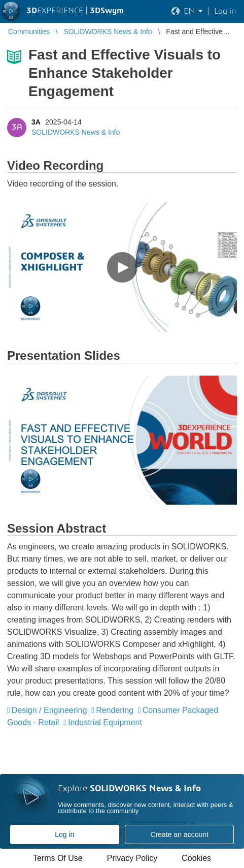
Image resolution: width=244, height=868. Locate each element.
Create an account (180, 834)
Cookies (196, 858)
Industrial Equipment (105, 722)
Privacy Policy (132, 858)
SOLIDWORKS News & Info (76, 132)
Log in (64, 834)
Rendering (115, 710)
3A (36, 122)
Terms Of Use (58, 858)
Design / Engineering (49, 710)
